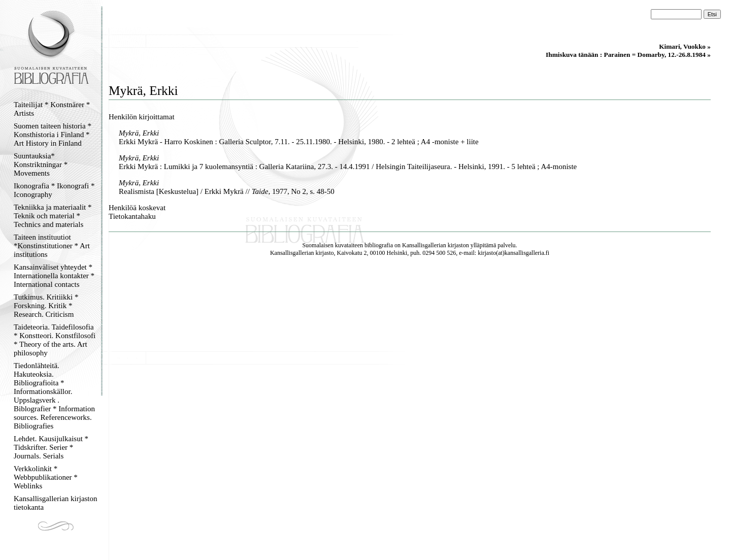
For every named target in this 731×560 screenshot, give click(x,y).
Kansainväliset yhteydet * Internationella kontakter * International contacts (54, 276)
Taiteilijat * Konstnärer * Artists (52, 109)
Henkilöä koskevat (137, 208)
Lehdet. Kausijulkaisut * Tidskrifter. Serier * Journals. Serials (51, 447)
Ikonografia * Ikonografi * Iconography (54, 190)
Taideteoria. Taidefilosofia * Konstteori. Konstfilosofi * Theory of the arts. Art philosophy (55, 340)
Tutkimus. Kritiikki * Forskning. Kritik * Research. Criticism (46, 306)
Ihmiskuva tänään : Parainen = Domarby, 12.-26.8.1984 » (628, 55)
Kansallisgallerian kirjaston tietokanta (56, 503)
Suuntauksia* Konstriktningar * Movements (41, 164)
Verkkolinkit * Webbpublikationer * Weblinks (46, 477)
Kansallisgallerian (424, 245)
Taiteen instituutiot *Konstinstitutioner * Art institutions (52, 246)
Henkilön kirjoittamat (142, 117)
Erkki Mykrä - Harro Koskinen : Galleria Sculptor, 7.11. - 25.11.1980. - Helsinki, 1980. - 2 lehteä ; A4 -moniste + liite (299, 142)
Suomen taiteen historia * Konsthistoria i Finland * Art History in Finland (53, 135)
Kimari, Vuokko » (685, 46)
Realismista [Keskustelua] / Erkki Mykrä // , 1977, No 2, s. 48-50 (227, 191)
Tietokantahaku (132, 216)
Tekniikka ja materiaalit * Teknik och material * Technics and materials (53, 216)
